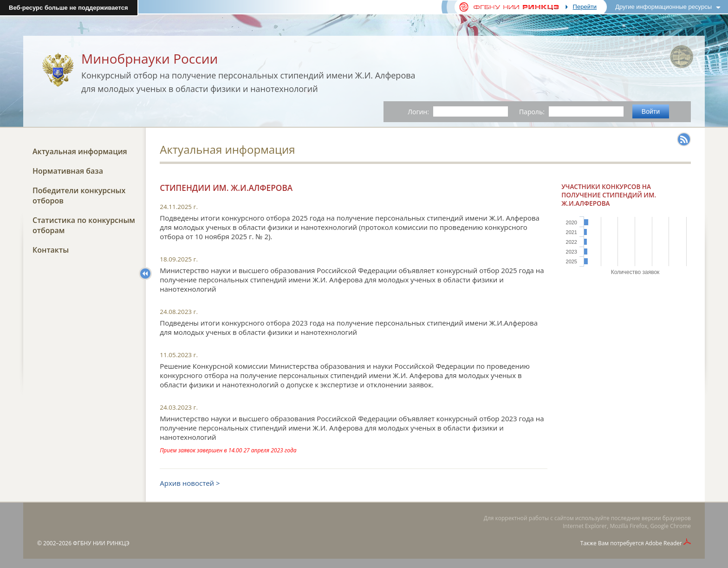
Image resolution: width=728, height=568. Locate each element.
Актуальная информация (80, 151)
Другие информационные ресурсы (663, 7)
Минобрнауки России (149, 59)
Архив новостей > (190, 483)
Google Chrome (671, 526)
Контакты (51, 250)
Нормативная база (68, 171)
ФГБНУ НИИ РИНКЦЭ (101, 543)
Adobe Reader (664, 543)
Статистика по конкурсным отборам (84, 225)
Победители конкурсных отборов (79, 196)
